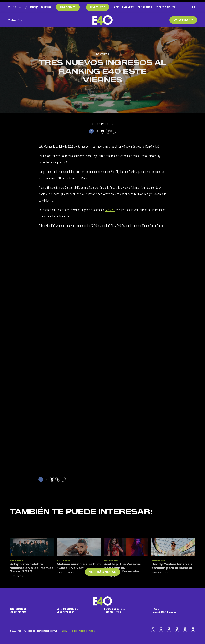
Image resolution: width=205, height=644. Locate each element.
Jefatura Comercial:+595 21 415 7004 (67, 610)
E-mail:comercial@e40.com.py (164, 610)
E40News (103, 54)
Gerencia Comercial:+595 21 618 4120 (115, 610)
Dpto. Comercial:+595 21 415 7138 (18, 610)
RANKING (46, 7)
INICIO (34, 7)
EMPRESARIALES (165, 7)
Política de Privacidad (88, 631)
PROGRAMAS (145, 7)
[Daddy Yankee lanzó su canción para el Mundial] (173, 572)
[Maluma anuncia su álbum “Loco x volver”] (79, 572)
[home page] (102, 20)
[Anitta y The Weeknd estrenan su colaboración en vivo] (126, 572)
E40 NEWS (128, 7)
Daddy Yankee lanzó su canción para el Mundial (172, 591)
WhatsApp (183, 20)
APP (116, 7)
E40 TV (98, 7)
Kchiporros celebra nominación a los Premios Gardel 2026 (32, 593)
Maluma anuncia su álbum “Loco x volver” (79, 591)
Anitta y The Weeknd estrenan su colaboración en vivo (123, 593)
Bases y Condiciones (69, 631)
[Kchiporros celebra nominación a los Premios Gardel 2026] (32, 572)
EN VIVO (68, 7)
